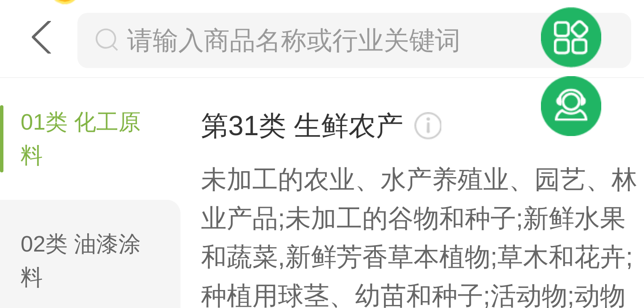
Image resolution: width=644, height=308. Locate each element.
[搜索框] (371, 40)
